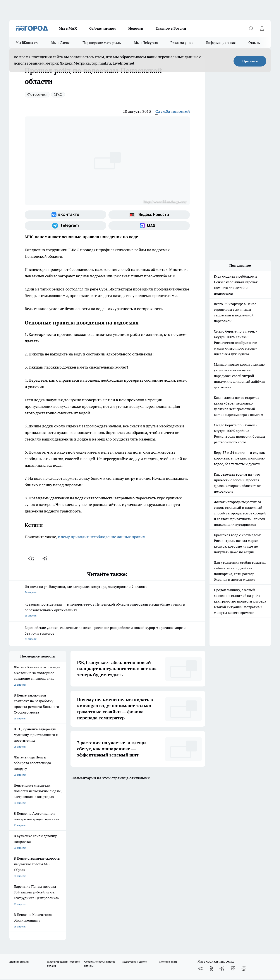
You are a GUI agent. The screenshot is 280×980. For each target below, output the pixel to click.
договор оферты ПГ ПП (24, 933)
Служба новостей (173, 111)
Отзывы (255, 43)
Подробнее (145, 944)
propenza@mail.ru (67, 856)
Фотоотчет (37, 94)
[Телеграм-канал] (65, 226)
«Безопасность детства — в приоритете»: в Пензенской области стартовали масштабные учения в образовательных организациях (107, 610)
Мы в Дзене (61, 43)
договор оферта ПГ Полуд (25, 929)
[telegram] (46, 558)
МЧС (58, 94)
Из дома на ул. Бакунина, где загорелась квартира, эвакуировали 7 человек (107, 590)
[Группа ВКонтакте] (65, 215)
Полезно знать (168, 807)
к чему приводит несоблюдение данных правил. (102, 537)
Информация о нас (221, 43)
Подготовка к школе (134, 807)
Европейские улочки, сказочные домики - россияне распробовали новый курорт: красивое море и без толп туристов (107, 634)
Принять (250, 61)
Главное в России (171, 28)
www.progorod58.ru (43, 843)
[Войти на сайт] (262, 28)
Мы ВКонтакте (27, 43)
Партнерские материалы (102, 43)
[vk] (31, 558)
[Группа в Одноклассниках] (211, 814)
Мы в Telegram (146, 43)
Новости (136, 28)
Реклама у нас (182, 43)
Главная (124, 832)
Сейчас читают (103, 28)
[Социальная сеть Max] (149, 226)
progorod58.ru (75, 885)
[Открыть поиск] (251, 28)
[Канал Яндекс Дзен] (233, 814)
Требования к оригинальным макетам (33, 832)
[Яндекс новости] (149, 215)
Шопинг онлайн (19, 807)
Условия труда (73, 832)
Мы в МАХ (68, 28)
